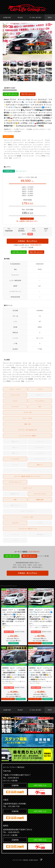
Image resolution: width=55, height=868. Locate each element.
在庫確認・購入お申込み (28, 241)
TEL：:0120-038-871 (11, 832)
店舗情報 (15, 785)
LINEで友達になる (40, 785)
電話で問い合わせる (28, 94)
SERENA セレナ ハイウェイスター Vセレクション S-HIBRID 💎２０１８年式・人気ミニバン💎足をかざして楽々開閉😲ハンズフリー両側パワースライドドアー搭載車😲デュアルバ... (41, 674)
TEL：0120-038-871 (11, 778)
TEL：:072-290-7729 (11, 806)
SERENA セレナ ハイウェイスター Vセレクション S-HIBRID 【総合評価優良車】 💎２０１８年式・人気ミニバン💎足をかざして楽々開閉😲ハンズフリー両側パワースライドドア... (14, 674)
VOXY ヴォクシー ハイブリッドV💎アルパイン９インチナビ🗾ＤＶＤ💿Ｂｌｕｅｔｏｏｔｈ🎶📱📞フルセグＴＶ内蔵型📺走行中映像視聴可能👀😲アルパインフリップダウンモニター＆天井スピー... (41, 617)
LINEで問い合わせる (11, 94)
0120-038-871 (36, 245)
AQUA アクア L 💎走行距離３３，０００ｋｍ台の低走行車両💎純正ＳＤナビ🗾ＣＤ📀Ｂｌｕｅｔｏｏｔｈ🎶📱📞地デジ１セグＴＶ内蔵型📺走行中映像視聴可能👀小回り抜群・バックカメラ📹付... (14, 617)
